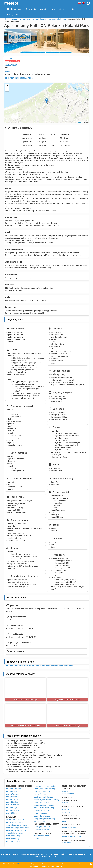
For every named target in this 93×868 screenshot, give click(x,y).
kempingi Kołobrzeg (14, 841)
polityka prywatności (55, 854)
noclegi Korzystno (13, 808)
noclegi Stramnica (13, 799)
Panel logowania (50, 857)
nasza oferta (79, 854)
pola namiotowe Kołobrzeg (44, 808)
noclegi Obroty (12, 813)
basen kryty (66, 809)
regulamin (35, 854)
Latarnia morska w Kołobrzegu (67, 726)
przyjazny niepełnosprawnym (72, 836)
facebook (6, 854)
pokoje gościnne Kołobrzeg (44, 805)
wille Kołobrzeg (40, 821)
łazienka (65, 791)
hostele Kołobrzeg (13, 836)
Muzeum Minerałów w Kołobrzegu (26, 726)
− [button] (7, 90)
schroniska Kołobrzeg (42, 816)
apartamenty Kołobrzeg (15, 822)
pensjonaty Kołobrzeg (42, 802)
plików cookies (22, 864)
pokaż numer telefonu (12, 61)
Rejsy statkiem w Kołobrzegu (67, 700)
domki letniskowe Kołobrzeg (17, 830)
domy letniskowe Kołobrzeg (17, 825)
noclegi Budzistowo (14, 789)
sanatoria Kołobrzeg (41, 813)
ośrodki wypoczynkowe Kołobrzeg (47, 800)
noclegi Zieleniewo (13, 791)
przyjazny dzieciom (69, 827)
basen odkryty (67, 812)
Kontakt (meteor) (21, 854)
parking (37, 839)
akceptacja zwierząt (41, 836)
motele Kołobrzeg (41, 794)
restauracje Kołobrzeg (42, 811)
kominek (65, 803)
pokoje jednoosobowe (42, 827)
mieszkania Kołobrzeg (42, 791)
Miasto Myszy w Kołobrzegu (26, 700)
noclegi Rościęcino (13, 810)
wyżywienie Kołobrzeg (14, 833)
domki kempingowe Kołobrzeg (17, 828)
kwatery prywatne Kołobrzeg (44, 789)
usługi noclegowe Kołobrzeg (44, 819)
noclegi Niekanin (12, 794)
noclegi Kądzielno (13, 797)
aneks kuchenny (68, 794)
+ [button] (7, 86)
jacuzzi (64, 821)
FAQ (43, 854)
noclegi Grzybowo (13, 802)
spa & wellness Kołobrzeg (43, 797)
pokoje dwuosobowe (42, 829)
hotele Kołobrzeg (13, 839)
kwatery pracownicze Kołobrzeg (46, 786)
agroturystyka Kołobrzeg (15, 820)
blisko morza (66, 843)
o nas (69, 854)
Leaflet (79, 122)
